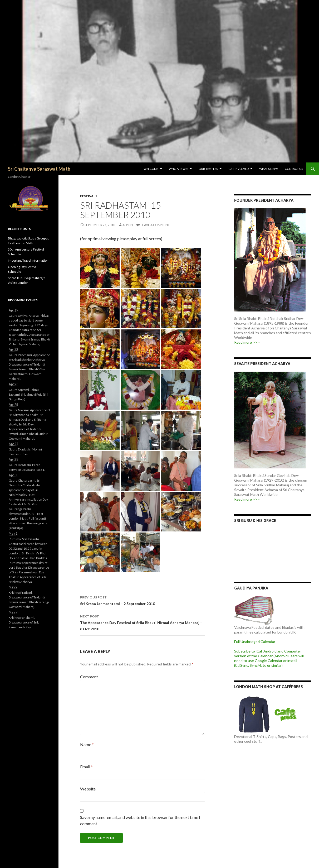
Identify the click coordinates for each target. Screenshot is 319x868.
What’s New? (269, 169)
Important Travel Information (28, 260)
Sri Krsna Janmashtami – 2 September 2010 (143, 600)
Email (86, 767)
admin (128, 225)
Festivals (89, 196)
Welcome (151, 169)
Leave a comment (155, 225)
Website (88, 789)
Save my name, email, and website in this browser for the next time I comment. (140, 820)
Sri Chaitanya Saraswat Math (39, 169)
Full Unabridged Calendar (255, 642)
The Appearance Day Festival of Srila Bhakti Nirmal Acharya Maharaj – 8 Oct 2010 (143, 622)
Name (87, 744)
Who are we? (178, 169)
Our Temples (208, 169)
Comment (89, 677)
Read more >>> (247, 342)
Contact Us (294, 169)
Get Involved (239, 169)
